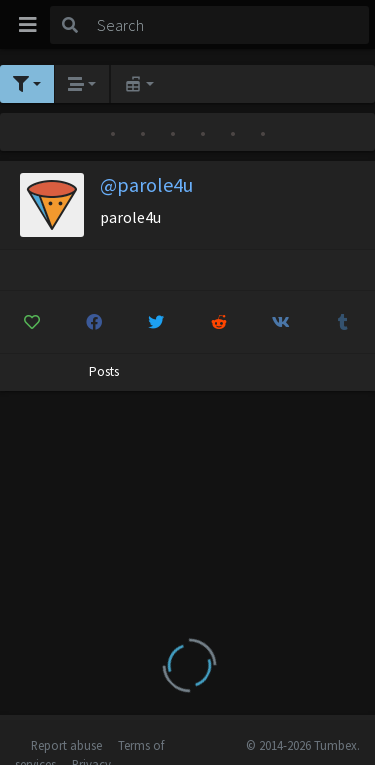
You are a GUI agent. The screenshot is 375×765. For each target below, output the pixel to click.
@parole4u (146, 184)
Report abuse (66, 745)
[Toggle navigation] (28, 25)
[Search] (229, 25)
